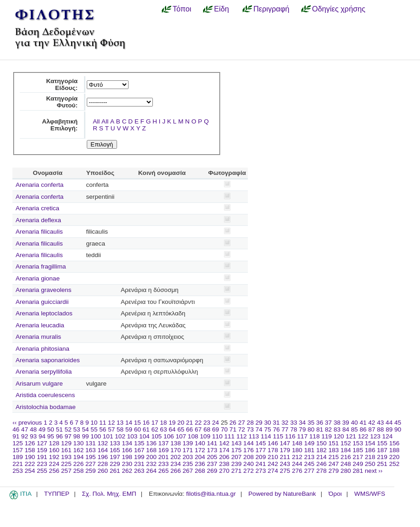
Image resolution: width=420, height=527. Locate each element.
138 (176, 443)
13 (120, 423)
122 (363, 436)
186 (370, 450)
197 (115, 457)
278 (322, 471)
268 (200, 471)
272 (249, 471)
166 (127, 450)
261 (115, 471)
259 (91, 471)
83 (337, 429)
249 (358, 464)
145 (261, 443)
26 (233, 423)
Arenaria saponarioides (48, 360)
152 (346, 443)
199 (139, 457)
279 (333, 471)
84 (346, 429)
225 (66, 464)
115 (278, 436)
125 (18, 443)
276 (297, 471)
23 (207, 423)
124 (388, 436)
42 (372, 423)
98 (77, 436)
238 (224, 464)
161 (66, 450)
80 (311, 429)
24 (216, 423)
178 (273, 450)
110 (217, 436)
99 (85, 436)
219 (382, 457)
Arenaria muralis (38, 337)
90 (398, 429)
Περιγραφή (271, 9)
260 (103, 471)
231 (139, 464)
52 (68, 429)
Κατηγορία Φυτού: (62, 102)
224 (54, 464)
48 (33, 429)
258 (79, 471)
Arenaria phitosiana (42, 349)
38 (337, 423)
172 (200, 450)
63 (164, 429)
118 (315, 436)
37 (328, 423)
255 (42, 471)
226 (79, 464)
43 (380, 423)
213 (309, 457)
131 (91, 443)
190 (30, 457)
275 (285, 471)
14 (129, 423)
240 (249, 464)
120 (339, 436)
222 (30, 464)
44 (389, 423)
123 (375, 436)
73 (250, 429)
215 (333, 457)
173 (212, 450)
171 (188, 450)
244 (297, 464)
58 (120, 429)
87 (372, 429)
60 (137, 429)
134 (127, 443)
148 (297, 443)
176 (249, 450)
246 (322, 464)
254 (30, 471)
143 (237, 443)
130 (79, 443)
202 (176, 457)
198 (127, 457)
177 (261, 450)
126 (30, 443)
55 (94, 429)
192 (54, 457)
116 (290, 436)
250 (370, 464)
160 (54, 450)
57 (111, 429)
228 (103, 464)
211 (285, 457)
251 (382, 464)
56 (103, 429)
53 (77, 429)
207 (237, 457)
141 (212, 443)
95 (51, 436)
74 (259, 429)
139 (188, 443)
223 (42, 464)
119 (327, 436)
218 (370, 457)
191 (42, 457)
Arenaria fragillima (41, 266)
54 (85, 429)
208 (249, 457)
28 (250, 423)
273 (261, 471)
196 (103, 457)
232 (151, 464)
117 (302, 436)
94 (42, 436)
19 (172, 423)
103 (132, 436)
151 (333, 443)
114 (266, 436)
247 (333, 464)
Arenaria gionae (38, 278)
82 (328, 429)
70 (224, 429)
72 (242, 429)
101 (108, 436)
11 (103, 423)
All (96, 121)
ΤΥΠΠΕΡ (57, 494)
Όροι (335, 494)
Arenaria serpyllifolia (44, 372)
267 (188, 471)
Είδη (221, 9)
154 (370, 443)
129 (66, 443)
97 (68, 436)
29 (259, 423)
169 (164, 450)
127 (42, 443)
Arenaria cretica (37, 208)
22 (198, 423)
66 (189, 429)
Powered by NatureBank (282, 494)
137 (164, 443)
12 (111, 423)
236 (200, 464)
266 (176, 471)
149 (309, 443)
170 (176, 450)
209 (261, 457)
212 (297, 457)
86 (363, 429)
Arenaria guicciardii (42, 302)
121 (351, 436)
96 (59, 436)
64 (172, 429)
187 (382, 450)
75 (267, 429)
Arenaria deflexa (38, 220)
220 (395, 457)
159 (42, 450)
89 (389, 429)
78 (294, 429)
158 (30, 450)
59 (129, 429)
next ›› (374, 471)
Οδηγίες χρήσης (339, 9)
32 (285, 423)
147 (285, 443)
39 (346, 423)
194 (79, 457)
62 (155, 429)
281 (358, 471)
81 (320, 429)
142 (224, 443)
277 (309, 471)
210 (273, 457)
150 (322, 443)
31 (276, 423)
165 (115, 450)
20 (181, 423)
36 (320, 423)
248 (346, 464)
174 (224, 450)
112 (242, 436)
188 (395, 450)
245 (309, 464)
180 (297, 450)
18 (164, 423)
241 (261, 464)
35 (311, 423)
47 (25, 429)
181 (309, 450)
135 (139, 443)
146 (273, 443)
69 (216, 429)
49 (42, 429)
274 (273, 471)
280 (346, 471)
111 (230, 436)
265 (164, 471)
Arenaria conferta (39, 185)
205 (212, 457)
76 (276, 429)
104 (144, 436)
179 (285, 450)
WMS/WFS (370, 494)
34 (302, 423)
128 (54, 443)
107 (181, 436)
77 (285, 429)
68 (207, 429)
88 (380, 429)
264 (151, 471)
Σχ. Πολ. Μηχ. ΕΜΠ (109, 494)
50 (51, 429)
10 (94, 423)
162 (79, 450)
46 (16, 429)
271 (237, 471)
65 (181, 429)
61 (146, 429)
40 (354, 423)
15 (137, 423)
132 (103, 443)
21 (189, 423)
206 (224, 457)
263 (139, 471)
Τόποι (182, 9)
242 (273, 464)
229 (115, 464)
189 (18, 457)
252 (395, 464)
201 (164, 457)
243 (285, 464)
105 (157, 436)
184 (346, 450)
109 (205, 436)
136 (151, 443)
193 (66, 457)
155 (382, 443)
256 (54, 471)
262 (127, 471)
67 (198, 429)
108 (193, 436)
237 (212, 464)
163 (91, 450)
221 (18, 464)
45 (398, 423)
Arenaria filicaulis (39, 232)
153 (358, 443)
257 (66, 471)
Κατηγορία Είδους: (62, 84)
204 (200, 457)
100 (96, 436)
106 (169, 436)
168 (151, 450)
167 (139, 450)
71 (233, 429)
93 (33, 436)
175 (237, 450)
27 (242, 423)
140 (200, 443)
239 (237, 464)
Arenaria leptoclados (44, 313)
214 (322, 457)
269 (212, 471)
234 (176, 464)
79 (302, 429)
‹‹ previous (27, 423)
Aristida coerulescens (45, 395)
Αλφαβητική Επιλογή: (60, 125)
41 (363, 423)
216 (346, 457)
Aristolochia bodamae (46, 407)
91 (16, 436)
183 (333, 450)
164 (103, 450)
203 (188, 457)
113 (254, 436)
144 (249, 443)
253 (18, 471)
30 (267, 423)
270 (224, 471)
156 (395, 443)
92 (25, 436)
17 (155, 423)
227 (91, 464)
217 (358, 457)
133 (115, 443)
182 (322, 450)
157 (18, 450)
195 (91, 457)
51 (59, 429)
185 (358, 450)
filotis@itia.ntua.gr (211, 494)
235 (188, 464)
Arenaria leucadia (40, 325)
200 (151, 457)
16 (146, 423)
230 (127, 464)
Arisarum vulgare (39, 384)
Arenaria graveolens (44, 290)
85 (355, 429)
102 (120, 436)
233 (164, 464)
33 (294, 423)
